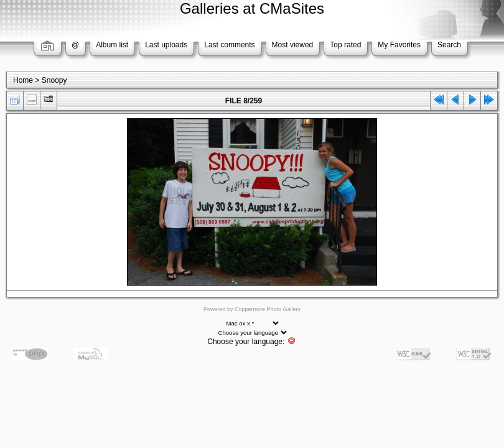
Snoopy (54, 80)
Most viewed (293, 45)
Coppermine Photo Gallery (268, 309)
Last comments (229, 45)
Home (23, 80)
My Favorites (399, 45)
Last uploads (166, 45)
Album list (112, 45)
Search (449, 45)
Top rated (345, 45)
